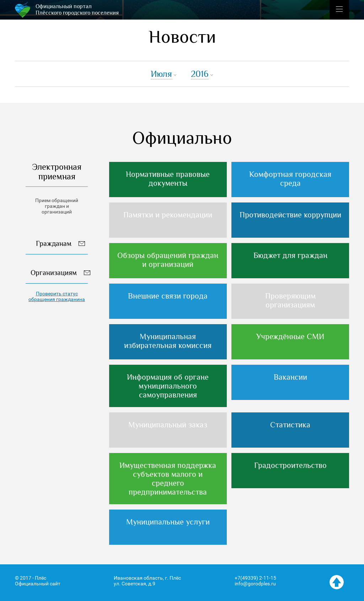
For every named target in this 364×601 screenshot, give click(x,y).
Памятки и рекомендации (168, 215)
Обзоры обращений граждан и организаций (168, 260)
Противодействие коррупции (290, 215)
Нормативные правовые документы (168, 179)
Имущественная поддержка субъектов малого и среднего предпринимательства (168, 479)
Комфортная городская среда (290, 179)
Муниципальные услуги (168, 522)
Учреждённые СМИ (290, 336)
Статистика (290, 425)
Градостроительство (290, 465)
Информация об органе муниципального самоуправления (168, 386)
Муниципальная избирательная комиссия (168, 341)
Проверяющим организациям (290, 300)
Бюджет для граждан (290, 255)
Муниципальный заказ (168, 425)
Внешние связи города (168, 296)
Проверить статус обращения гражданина (57, 296)
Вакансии (290, 377)
